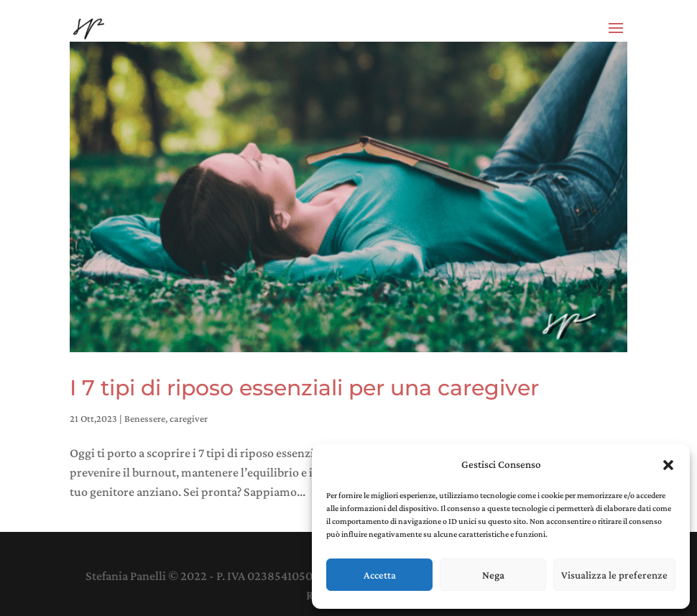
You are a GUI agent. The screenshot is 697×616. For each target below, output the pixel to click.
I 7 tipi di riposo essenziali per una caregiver (304, 388)
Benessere (145, 418)
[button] (668, 465)
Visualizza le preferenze (614, 575)
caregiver (189, 418)
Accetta (380, 575)
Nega (493, 575)
